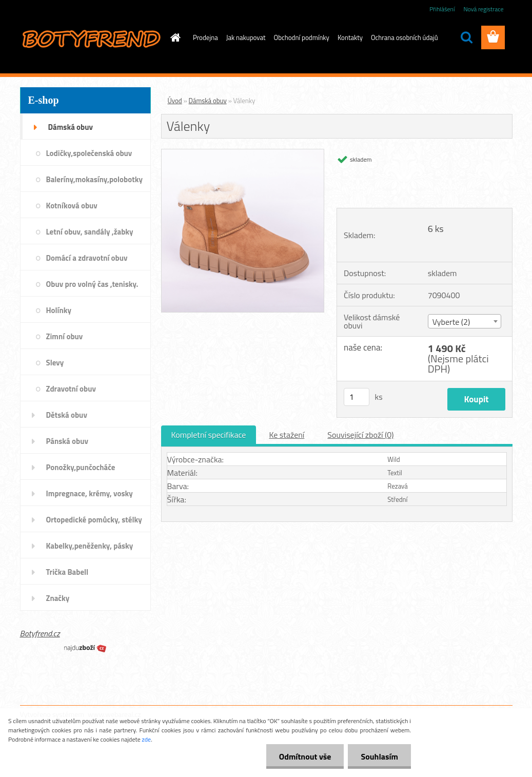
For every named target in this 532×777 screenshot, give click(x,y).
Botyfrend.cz (40, 633)
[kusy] (357, 397)
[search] (466, 37)
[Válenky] (243, 153)
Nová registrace (483, 9)
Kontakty (350, 37)
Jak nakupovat (246, 37)
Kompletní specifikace (209, 435)
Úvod (175, 101)
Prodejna (205, 37)
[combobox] (465, 321)
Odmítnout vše (305, 756)
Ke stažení (287, 435)
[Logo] (91, 38)
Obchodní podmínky (302, 37)
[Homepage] (173, 37)
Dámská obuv (208, 101)
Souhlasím (379, 756)
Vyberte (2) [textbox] (451, 322)
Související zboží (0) (360, 435)
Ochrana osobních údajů (405, 37)
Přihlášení (442, 9)
